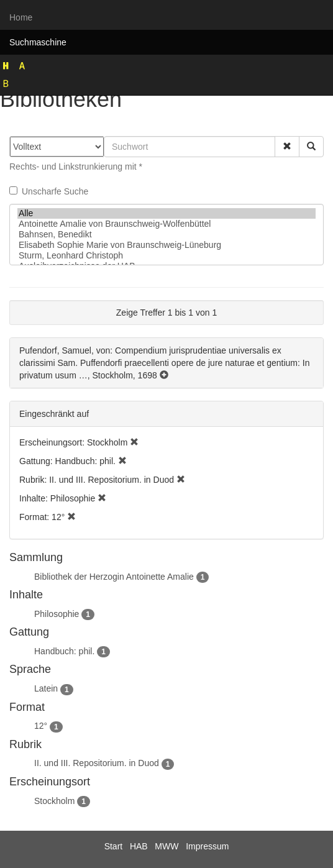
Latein (46, 688)
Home (21, 17)
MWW (166, 846)
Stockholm (54, 801)
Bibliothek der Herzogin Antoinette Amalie (114, 577)
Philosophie (57, 614)
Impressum (207, 846)
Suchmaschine (38, 42)
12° (41, 726)
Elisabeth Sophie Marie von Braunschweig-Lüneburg (166, 245)
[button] (287, 147)
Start (114, 846)
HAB (139, 846)
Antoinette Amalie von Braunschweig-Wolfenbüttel (166, 224)
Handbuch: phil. (64, 651)
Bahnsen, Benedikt (166, 235)
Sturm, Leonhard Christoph (166, 256)
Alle (166, 213)
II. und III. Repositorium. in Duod (97, 763)
